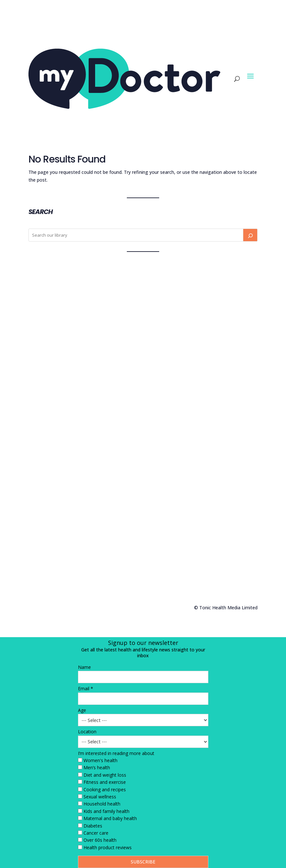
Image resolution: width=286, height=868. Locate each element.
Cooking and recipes (105, 789)
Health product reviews (108, 847)
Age (82, 710)
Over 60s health (100, 840)
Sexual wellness (100, 797)
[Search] (250, 235)
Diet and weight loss (105, 775)
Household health (102, 804)
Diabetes (93, 826)
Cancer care (96, 833)
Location (87, 732)
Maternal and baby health (110, 818)
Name (84, 667)
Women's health (100, 760)
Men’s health (97, 767)
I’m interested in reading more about (116, 753)
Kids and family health (106, 811)
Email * (86, 688)
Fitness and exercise (105, 782)
